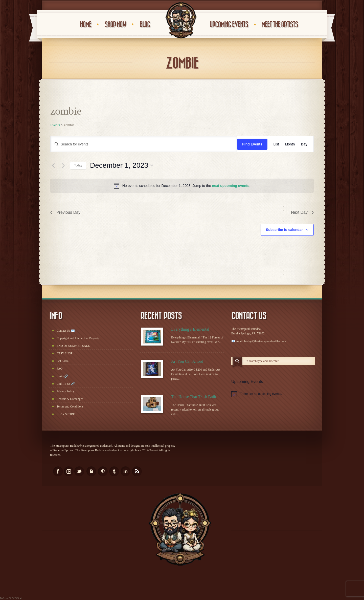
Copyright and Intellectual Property (78, 338)
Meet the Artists (280, 25)
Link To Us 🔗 (66, 384)
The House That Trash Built (194, 397)
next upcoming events (231, 186)
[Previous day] (53, 165)
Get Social (63, 361)
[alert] (182, 186)
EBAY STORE (66, 414)
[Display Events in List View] (276, 144)
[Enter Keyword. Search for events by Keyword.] (144, 144)
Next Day (302, 212)
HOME (86, 25)
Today (78, 165)
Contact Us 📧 (66, 331)
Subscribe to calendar (284, 230)
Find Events (252, 144)
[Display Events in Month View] (290, 144)
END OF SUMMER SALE (73, 346)
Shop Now (115, 25)
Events (55, 125)
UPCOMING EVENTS (229, 25)
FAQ (60, 369)
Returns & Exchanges (70, 399)
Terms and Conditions (70, 406)
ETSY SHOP (65, 353)
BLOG (145, 25)
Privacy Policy (65, 391)
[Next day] (63, 165)
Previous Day (65, 212)
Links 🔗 (62, 376)
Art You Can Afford (187, 361)
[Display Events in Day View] (304, 144)
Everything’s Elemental (190, 329)
